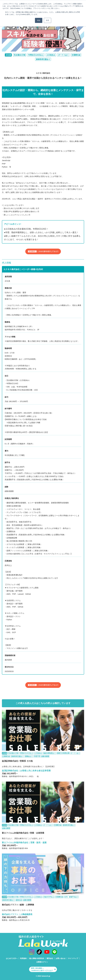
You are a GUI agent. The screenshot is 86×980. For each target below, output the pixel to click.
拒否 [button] (48, 20)
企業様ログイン (42, 962)
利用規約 (23, 958)
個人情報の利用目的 (37, 958)
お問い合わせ (61, 958)
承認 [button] (39, 20)
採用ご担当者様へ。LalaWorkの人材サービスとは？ (42, 969)
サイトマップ (73, 958)
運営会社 (50, 958)
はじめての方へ (12, 958)
